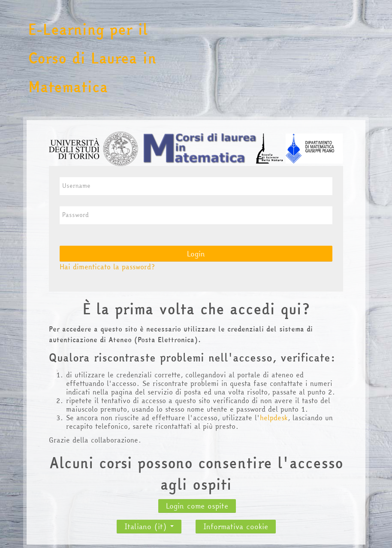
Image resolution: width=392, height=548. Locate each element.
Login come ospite (197, 506)
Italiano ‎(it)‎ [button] (149, 524)
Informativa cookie (236, 526)
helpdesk (274, 418)
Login (196, 254)
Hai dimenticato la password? (107, 267)
